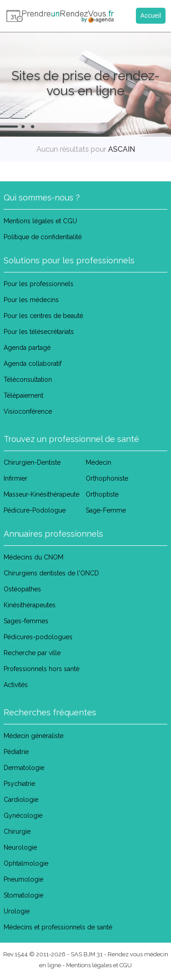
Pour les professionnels (39, 284)
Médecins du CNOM (34, 557)
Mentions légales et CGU (40, 221)
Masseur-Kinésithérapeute (41, 494)
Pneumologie (23, 879)
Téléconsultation (28, 380)
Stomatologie (23, 895)
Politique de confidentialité (43, 237)
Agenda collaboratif (33, 364)
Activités (16, 685)
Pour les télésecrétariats (39, 332)
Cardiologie (21, 800)
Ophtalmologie (26, 863)
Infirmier (16, 478)
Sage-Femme (106, 510)
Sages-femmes (26, 621)
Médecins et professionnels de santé (58, 927)
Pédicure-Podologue (35, 510)
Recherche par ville (32, 653)
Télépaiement (23, 395)
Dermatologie (24, 768)
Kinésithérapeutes (30, 605)
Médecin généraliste (34, 736)
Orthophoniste (107, 478)
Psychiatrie (19, 784)
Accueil (151, 15)
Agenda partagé (27, 348)
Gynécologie (23, 816)
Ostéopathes (22, 589)
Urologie (17, 911)
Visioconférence (28, 411)
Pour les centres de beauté (43, 316)
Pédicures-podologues (38, 637)
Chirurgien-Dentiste (32, 462)
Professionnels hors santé (41, 669)
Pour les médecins (31, 300)
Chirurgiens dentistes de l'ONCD (51, 573)
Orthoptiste (102, 494)
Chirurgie (17, 831)
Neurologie (20, 847)
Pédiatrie (16, 752)
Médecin (98, 462)
